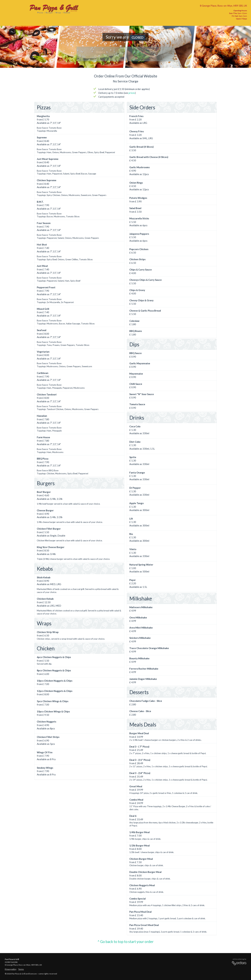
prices (132, 93)
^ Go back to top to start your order (125, 942)
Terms (21, 969)
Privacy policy (11, 969)
